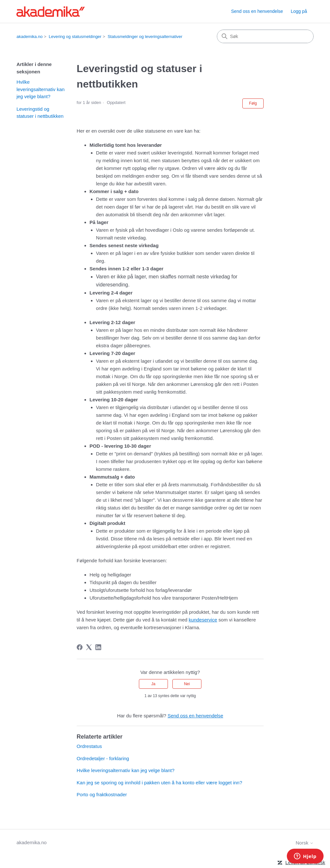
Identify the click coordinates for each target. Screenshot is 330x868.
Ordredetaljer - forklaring (103, 758)
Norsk (304, 843)
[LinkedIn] (98, 647)
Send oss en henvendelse (257, 11)
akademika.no (29, 37)
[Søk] (265, 36)
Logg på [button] (299, 11)
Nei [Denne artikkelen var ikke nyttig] (187, 684)
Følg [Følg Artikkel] (253, 103)
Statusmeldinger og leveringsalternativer (145, 37)
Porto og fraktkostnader (102, 794)
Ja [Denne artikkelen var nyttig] (153, 684)
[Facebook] (80, 647)
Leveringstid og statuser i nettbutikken (40, 113)
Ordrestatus (89, 746)
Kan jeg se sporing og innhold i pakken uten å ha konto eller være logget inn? (160, 783)
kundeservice (203, 620)
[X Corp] (89, 647)
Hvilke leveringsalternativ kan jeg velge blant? (40, 89)
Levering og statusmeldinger (75, 37)
